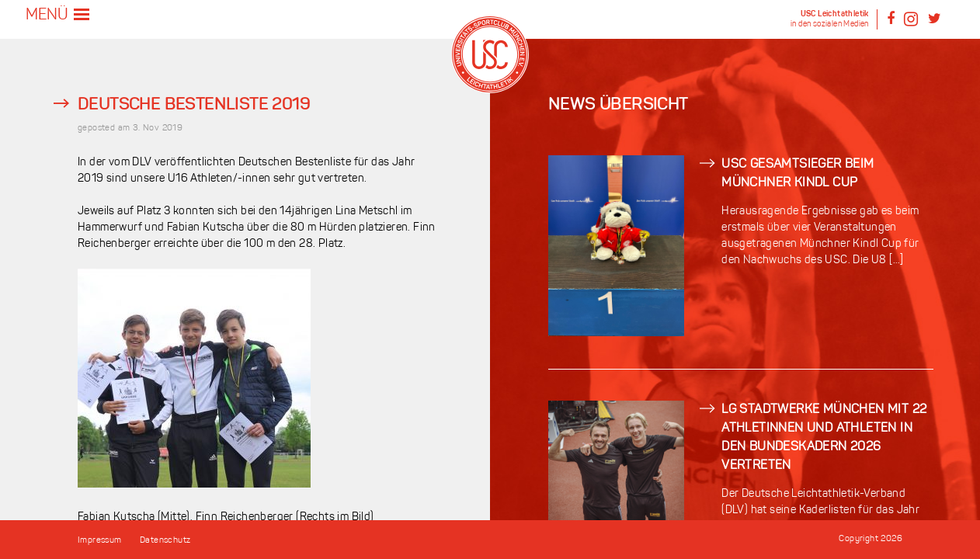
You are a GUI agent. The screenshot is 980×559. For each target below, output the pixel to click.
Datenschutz (165, 541)
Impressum (100, 541)
